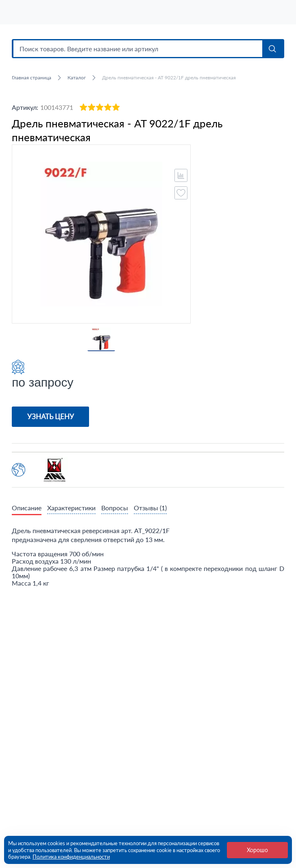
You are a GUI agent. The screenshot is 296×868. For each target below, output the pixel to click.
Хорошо (257, 850)
